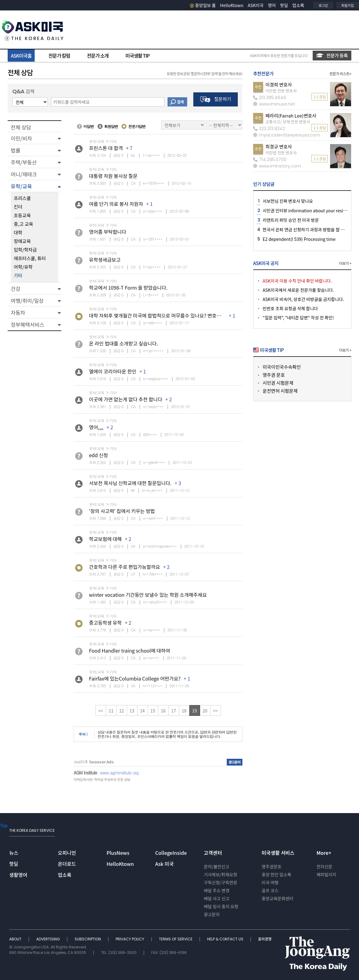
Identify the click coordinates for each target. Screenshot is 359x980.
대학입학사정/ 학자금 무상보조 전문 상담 (102, 779)
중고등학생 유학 (105, 623)
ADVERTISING (48, 939)
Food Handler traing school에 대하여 (129, 650)
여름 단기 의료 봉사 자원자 (116, 204)
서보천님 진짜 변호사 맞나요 (288, 201)
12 (122, 711)
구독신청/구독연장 (220, 882)
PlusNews (118, 853)
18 (184, 711)
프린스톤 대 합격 (106, 148)
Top (4, 825)
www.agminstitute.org (119, 773)
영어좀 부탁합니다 (108, 232)
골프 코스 (270, 890)
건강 (15, 289)
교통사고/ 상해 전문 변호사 (288, 122)
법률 (15, 150)
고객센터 (213, 853)
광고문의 (212, 914)
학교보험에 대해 (105, 539)
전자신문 (324, 866)
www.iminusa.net (274, 104)
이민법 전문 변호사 (281, 91)
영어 (272, 5)
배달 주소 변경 (217, 890)
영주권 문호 (274, 375)
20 (205, 711)
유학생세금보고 (105, 260)
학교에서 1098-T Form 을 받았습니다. (128, 287)
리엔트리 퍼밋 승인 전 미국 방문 (291, 220)
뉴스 (14, 853)
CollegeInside (171, 853)
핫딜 (284, 5)
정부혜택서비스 (27, 324)
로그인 (323, 5)
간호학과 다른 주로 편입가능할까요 (125, 567)
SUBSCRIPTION (88, 939)
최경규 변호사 (279, 147)
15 (153, 711)
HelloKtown (232, 5)
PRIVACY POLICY (130, 939)
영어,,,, (96, 427)
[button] (35, 138)
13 (132, 711)
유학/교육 (21, 186)
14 (142, 711)
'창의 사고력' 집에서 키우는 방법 (122, 511)
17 (174, 711)
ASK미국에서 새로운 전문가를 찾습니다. (298, 290)
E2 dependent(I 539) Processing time (299, 239)
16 (163, 711)
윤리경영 (265, 939)
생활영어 (18, 875)
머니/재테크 (24, 174)
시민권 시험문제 (278, 383)
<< (101, 711)
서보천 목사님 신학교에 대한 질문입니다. (130, 483)
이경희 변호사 (279, 85)
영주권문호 (272, 866)
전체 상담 (21, 127)
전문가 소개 (98, 56)
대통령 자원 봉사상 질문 (113, 176)
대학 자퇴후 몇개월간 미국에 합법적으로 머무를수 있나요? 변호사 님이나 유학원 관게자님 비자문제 (189, 315)
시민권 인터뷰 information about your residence (309, 210)
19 (195, 711)
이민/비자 (21, 138)
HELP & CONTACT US (226, 939)
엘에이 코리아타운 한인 (113, 371)
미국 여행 (270, 882)
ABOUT (16, 939)
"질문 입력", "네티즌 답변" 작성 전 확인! (298, 318)
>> (215, 711)
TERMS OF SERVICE (176, 939)
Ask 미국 (164, 864)
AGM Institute (85, 773)
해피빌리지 (326, 874)
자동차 (18, 313)
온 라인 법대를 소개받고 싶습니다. (124, 343)
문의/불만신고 (216, 866)
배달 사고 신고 (217, 898)
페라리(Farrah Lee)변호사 (291, 116)
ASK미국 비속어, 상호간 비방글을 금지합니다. (303, 299)
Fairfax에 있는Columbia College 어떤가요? (135, 678)
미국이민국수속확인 (282, 367)
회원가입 (348, 5)
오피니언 (67, 853)
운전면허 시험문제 (280, 391)
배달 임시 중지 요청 (221, 906)
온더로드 (67, 864)
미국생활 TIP (138, 56)
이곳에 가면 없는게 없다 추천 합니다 (126, 399)
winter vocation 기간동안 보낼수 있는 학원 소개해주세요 (148, 595)
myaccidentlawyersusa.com (287, 135)
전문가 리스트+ (340, 73)
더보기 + (345, 263)
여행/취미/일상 (27, 301)
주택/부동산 (24, 162)
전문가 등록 (332, 55)
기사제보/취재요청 (220, 874)
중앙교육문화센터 (278, 898)
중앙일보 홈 (203, 5)
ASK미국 (256, 5)
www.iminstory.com (277, 166)
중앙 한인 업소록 (276, 874)
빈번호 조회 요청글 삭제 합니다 (290, 308)
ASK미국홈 (21, 56)
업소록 (298, 5)
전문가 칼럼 (59, 56)
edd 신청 (98, 455)
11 (111, 711)
